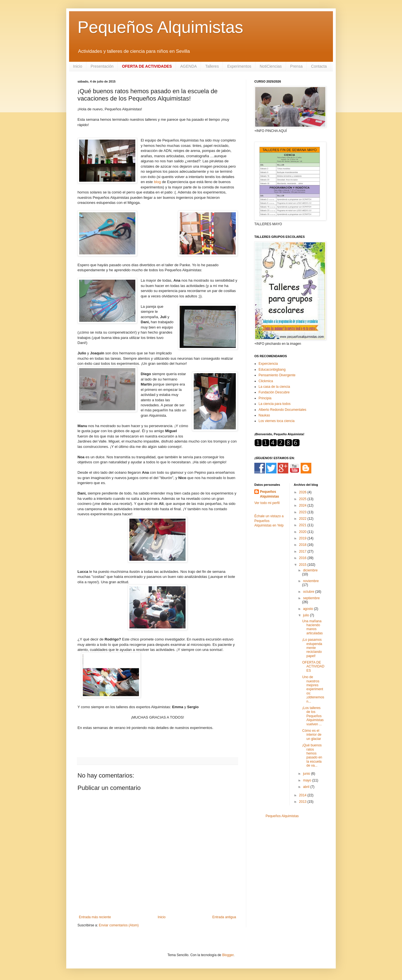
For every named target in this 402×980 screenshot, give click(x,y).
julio (306, 615)
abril (307, 787)
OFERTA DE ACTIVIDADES (313, 666)
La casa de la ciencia (274, 387)
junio (307, 774)
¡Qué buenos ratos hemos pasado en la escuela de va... (312, 755)
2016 (303, 558)
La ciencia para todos (275, 404)
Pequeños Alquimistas (160, 27)
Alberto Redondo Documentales (282, 410)
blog (157, 182)
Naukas (264, 415)
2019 (303, 538)
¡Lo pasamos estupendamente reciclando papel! (312, 648)
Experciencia (268, 364)
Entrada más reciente (95, 917)
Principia (265, 398)
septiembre (311, 598)
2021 (303, 525)
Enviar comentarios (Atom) (119, 925)
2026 (303, 492)
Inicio (78, 66)
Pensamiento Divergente (277, 375)
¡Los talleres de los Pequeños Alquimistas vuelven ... (313, 716)
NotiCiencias (271, 66)
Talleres (212, 66)
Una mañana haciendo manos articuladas (312, 627)
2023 (303, 512)
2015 (303, 565)
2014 (303, 795)
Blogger (228, 955)
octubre (309, 592)
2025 (303, 499)
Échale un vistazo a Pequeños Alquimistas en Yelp (269, 521)
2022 (303, 519)
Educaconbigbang (272, 370)
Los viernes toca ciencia (277, 421)
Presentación (102, 66)
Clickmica (266, 381)
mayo (308, 780)
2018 (303, 545)
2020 (303, 532)
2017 (303, 551)
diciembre (310, 570)
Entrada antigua (224, 917)
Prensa (296, 66)
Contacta (319, 66)
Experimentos (239, 66)
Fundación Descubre (274, 392)
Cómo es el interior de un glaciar (312, 735)
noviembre (311, 581)
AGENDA (189, 66)
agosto (308, 609)
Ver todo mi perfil (267, 503)
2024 (303, 505)
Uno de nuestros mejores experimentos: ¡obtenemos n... (313, 689)
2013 (303, 802)
